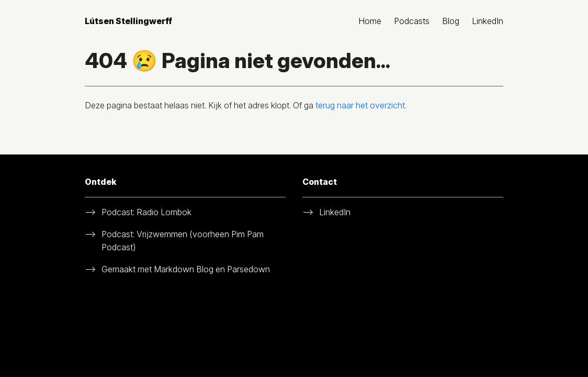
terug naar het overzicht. (361, 105)
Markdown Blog (184, 269)
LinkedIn (488, 21)
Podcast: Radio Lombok (146, 212)
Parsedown (248, 269)
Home (370, 21)
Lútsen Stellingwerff (128, 21)
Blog (451, 21)
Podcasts (412, 21)
